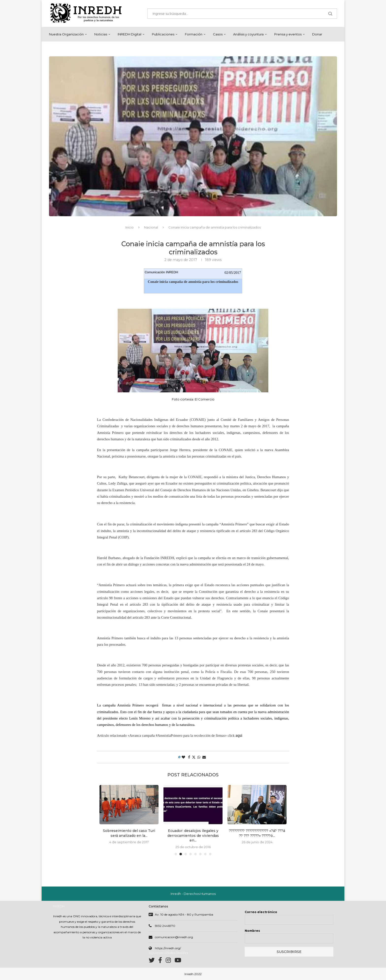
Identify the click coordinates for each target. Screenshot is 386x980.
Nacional (151, 227)
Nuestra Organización (66, 34)
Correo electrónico (261, 912)
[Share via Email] (204, 757)
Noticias (101, 34)
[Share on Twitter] (194, 757)
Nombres (252, 931)
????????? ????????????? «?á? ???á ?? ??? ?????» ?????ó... (257, 833)
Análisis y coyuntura (248, 34)
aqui (240, 735)
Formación (194, 34)
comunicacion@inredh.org (174, 937)
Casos (218, 34)
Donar (317, 34)
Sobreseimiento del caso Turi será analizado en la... (129, 833)
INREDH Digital (129, 34)
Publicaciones (163, 34)
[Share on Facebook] (189, 757)
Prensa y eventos (288, 34)
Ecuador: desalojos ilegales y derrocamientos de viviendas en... (193, 835)
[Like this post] (183, 757)
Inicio (129, 227)
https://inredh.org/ (168, 948)
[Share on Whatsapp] (199, 757)
